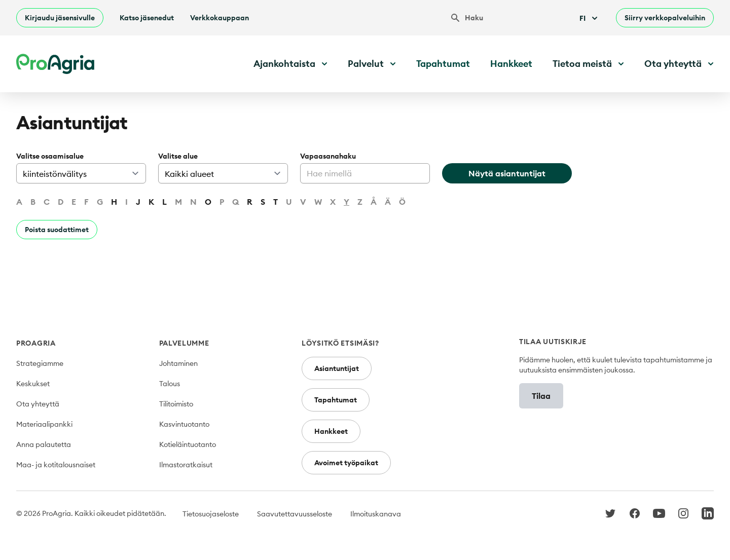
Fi (590, 18)
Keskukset (33, 384)
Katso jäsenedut (147, 18)
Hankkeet (511, 64)
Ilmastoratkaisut (186, 465)
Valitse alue (178, 156)
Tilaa (541, 396)
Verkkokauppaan (220, 18)
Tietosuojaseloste (211, 514)
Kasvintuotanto (184, 424)
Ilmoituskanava (376, 514)
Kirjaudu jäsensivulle (60, 18)
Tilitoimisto (176, 404)
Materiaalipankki (44, 424)
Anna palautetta (44, 444)
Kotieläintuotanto (188, 444)
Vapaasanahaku (328, 156)
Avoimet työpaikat (346, 463)
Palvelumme (184, 343)
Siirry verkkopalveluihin (665, 18)
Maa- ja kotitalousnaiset (56, 465)
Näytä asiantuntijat (507, 173)
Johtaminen (178, 363)
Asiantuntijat (337, 368)
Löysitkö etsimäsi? (340, 343)
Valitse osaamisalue (50, 156)
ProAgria (36, 343)
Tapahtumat (443, 64)
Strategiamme (40, 363)
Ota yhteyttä (38, 404)
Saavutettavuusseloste (295, 514)
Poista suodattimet (57, 230)
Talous (170, 384)
